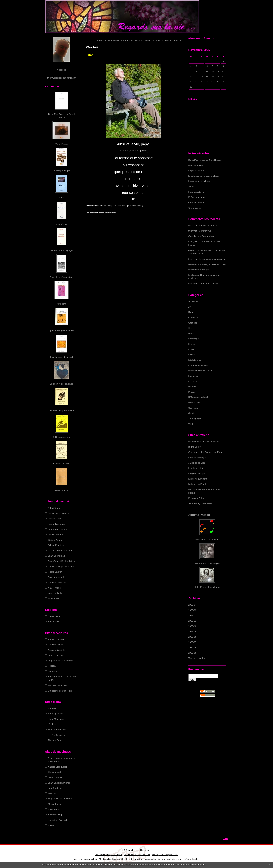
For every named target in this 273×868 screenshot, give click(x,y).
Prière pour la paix (197, 197)
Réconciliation (61, 490)
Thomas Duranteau (58, 685)
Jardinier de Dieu (197, 463)
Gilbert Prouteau (56, 545)
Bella (191, 226)
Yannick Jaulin (55, 593)
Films (191, 333)
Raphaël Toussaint (57, 583)
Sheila (51, 825)
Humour (192, 344)
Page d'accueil (143, 41)
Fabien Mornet (55, 519)
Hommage (194, 339)
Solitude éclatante (61, 437)
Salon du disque (56, 815)
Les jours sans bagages (61, 250)
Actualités (193, 301)
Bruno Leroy (195, 447)
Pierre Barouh (55, 572)
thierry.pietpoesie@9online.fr (61, 78)
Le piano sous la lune (199, 181)
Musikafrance (55, 804)
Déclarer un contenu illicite (85, 859)
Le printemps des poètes (61, 661)
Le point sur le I (196, 170)
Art (190, 307)
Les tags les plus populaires (165, 855)
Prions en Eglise (197, 498)
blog (197, 859)
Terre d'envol (61, 224)
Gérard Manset (56, 777)
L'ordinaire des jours (198, 365)
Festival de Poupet (57, 529)
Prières (192, 392)
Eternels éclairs (56, 645)
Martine (192, 264)
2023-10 (192, 626)
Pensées (193, 381)
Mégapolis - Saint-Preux (60, 799)
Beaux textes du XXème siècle (204, 442)
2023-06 (192, 647)
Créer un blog (130, 850)
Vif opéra (61, 304)
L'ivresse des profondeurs (61, 410)
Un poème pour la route (60, 691)
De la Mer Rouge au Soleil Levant (205, 160)
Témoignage (195, 418)
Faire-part (205, 269)
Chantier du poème (207, 226)
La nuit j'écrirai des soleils (212, 259)
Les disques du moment (207, 540)
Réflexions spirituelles (199, 397)
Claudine (193, 236)
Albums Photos (199, 515)
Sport (191, 413)
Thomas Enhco (56, 740)
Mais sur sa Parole (198, 484)
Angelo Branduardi (57, 767)
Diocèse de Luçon (197, 458)
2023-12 (192, 615)
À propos (61, 70)
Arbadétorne (54, 508)
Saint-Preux (54, 809)
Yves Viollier (54, 598)
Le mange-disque (61, 171)
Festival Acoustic (57, 524)
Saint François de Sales (200, 503)
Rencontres (194, 402)
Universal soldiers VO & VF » (166, 41)
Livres (191, 349)
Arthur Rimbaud (56, 639)
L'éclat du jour (195, 360)
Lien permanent (120, 206)
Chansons (193, 317)
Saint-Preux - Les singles (207, 563)
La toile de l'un (55, 655)
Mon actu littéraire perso (200, 370)
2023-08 (192, 637)
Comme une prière (208, 284)
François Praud (56, 535)
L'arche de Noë (196, 468)
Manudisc (53, 793)
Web (191, 424)
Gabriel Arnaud (56, 540)
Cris (190, 328)
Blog (191, 312)
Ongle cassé (195, 208)
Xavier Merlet (55, 588)
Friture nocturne (196, 192)
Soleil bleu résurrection (62, 277)
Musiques (193, 376)
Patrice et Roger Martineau (62, 567)
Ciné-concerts (55, 772)
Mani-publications (57, 730)
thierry (192, 231)
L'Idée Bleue (54, 616)
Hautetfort (145, 850)
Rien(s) (62, 197)
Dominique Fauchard (59, 513)
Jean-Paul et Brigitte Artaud (62, 561)
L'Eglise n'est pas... (198, 473)
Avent (191, 186)
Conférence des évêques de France (206, 452)
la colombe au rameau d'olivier (204, 176)
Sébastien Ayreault (58, 820)
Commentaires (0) (136, 206)
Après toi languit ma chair (61, 330)
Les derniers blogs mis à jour (108, 855)
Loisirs (192, 354)
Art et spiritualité (56, 714)
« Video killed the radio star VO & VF (115, 41)
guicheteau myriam (198, 250)
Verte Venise (62, 144)
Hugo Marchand (56, 719)
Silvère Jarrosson (57, 735)
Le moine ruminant (198, 479)
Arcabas (52, 708)
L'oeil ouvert (54, 724)
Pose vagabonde (57, 577)
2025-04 (192, 605)
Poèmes (192, 386)
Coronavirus (205, 231)
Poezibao (53, 671)
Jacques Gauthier (57, 650)
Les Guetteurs (55, 788)
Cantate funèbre (61, 463)
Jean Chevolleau (57, 556)
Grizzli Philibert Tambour (60, 551)
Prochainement (196, 165)
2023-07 (192, 642)
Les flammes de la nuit (62, 357)
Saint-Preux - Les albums (207, 587)
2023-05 (192, 653)
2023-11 (192, 621)
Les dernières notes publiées (137, 855)
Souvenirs (193, 408)
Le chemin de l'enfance (61, 384)
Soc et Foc (53, 621)
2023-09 (192, 631)
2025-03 (192, 610)
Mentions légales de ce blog (112, 859)
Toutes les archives (198, 658)
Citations (193, 323)
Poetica (52, 666)
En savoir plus (197, 865)
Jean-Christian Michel (59, 783)
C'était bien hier (196, 202)
